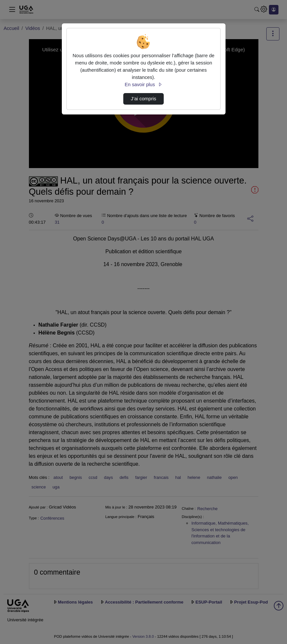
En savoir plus (143, 85)
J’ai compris (143, 99)
